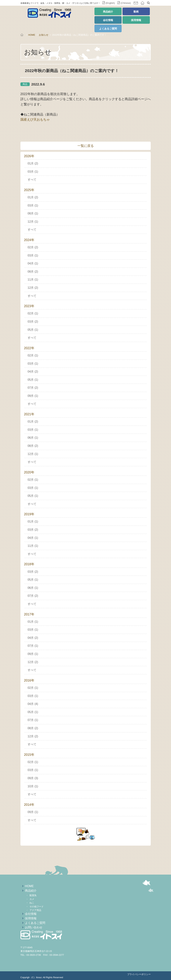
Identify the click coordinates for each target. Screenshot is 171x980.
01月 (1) (33, 522)
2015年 (29, 755)
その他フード (37, 907)
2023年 (29, 306)
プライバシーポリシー (139, 974)
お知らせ (44, 35)
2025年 (29, 190)
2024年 (29, 240)
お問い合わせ (34, 927)
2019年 (29, 514)
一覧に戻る (86, 146)
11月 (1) (33, 280)
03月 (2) (33, 322)
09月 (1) (33, 396)
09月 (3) (33, 778)
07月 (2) (33, 388)
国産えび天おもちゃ (35, 120)
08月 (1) (33, 213)
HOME (32, 35)
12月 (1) (33, 222)
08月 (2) (33, 272)
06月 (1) (33, 438)
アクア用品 (35, 910)
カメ (32, 899)
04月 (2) (33, 372)
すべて (32, 180)
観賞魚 (33, 895)
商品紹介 (108, 12)
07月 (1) (33, 646)
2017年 (29, 614)
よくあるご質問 (108, 29)
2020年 (29, 472)
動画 (136, 12)
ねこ (32, 903)
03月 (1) (33, 172)
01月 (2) (33, 163)
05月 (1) (33, 330)
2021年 (29, 414)
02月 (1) (33, 313)
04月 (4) (33, 704)
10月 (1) (33, 786)
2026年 (29, 156)
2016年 (29, 680)
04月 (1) (33, 263)
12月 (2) (33, 288)
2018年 (29, 564)
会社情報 (108, 20)
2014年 (29, 805)
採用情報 (136, 20)
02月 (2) (33, 247)
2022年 (29, 348)
